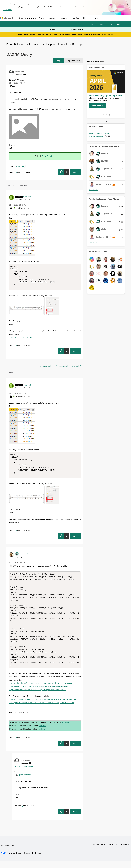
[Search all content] (98, 30)
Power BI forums (16, 44)
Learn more (7, 10)
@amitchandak (25, 782)
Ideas (63, 18)
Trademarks (125, 851)
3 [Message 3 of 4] (22, 812)
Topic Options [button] (73, 61)
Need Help (20, 166)
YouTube (66, 729)
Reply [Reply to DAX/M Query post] (75, 172)
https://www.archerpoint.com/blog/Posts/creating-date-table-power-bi (39, 693)
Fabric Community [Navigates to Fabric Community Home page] (26, 18)
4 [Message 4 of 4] (16, 346)
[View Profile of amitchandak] (25, 556)
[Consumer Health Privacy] (33, 860)
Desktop (77, 44)
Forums (42, 18)
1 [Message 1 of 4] (16, 172)
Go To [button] (119, 24)
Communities (74, 18)
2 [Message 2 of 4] (16, 744)
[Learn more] (97, 105)
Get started (109, 34)
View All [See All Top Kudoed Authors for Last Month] (93, 242)
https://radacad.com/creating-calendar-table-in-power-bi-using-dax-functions (42, 690)
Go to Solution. (48, 156)
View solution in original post (21, 338)
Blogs (85, 18)
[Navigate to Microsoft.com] (7, 18)
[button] (58, 61)
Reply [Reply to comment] (75, 352)
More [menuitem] (94, 18)
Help (110, 24)
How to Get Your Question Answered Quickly (100, 135)
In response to (24, 773)
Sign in (102, 24)
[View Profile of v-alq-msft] (27, 196)
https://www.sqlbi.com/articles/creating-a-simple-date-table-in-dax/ (38, 696)
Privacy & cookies (99, 851)
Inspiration (53, 18)
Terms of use (113, 851)
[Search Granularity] (57, 30)
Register (93, 24)
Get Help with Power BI (55, 44)
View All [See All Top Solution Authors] (93, 190)
